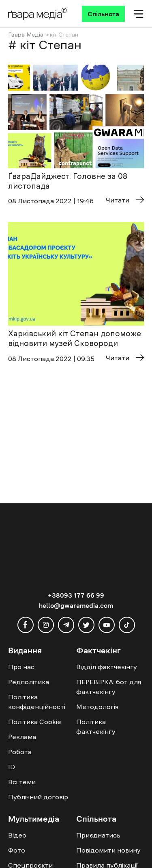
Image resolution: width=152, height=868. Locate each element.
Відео (17, 835)
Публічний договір (38, 797)
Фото (17, 850)
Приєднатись (98, 835)
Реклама (22, 737)
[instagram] (46, 625)
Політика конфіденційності (37, 702)
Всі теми (22, 782)
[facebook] (26, 625)
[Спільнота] (103, 14)
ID (12, 767)
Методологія (97, 707)
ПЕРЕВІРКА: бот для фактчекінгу (109, 687)
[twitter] (86, 625)
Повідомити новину (108, 850)
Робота (20, 752)
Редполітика (29, 682)
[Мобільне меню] (139, 14)
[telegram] (66, 625)
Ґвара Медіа (26, 35)
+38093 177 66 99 (76, 595)
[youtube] (107, 625)
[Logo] (37, 14)
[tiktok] (127, 625)
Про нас (21, 667)
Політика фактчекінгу (96, 727)
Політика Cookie (35, 722)
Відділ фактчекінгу (107, 667)
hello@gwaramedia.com (76, 605)
